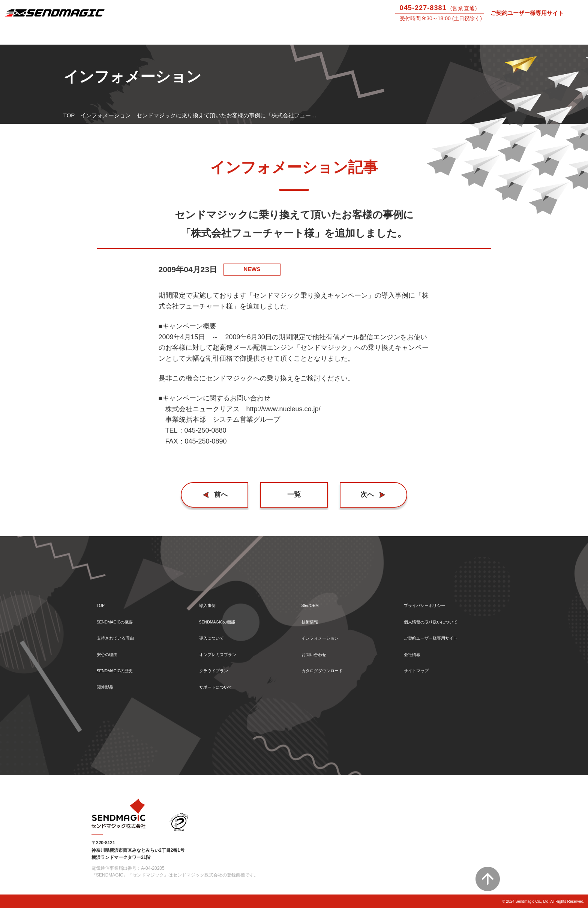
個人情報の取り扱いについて (440, 615)
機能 (184, 35)
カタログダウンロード (330, 669)
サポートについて (331, 35)
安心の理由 (111, 651)
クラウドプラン (219, 669)
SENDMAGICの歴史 (122, 669)
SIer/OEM (404, 35)
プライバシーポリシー (432, 597)
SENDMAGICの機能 (225, 615)
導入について (257, 35)
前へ (224, 495)
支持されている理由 (122, 633)
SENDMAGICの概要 (122, 615)
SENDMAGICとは (37, 35)
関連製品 (108, 687)
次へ (364, 495)
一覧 (294, 495)
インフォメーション (106, 115)
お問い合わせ (551, 35)
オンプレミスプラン (224, 651)
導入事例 (110, 35)
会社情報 (415, 651)
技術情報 (478, 35)
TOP (69, 115)
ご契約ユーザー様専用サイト (527, 13)
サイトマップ (421, 669)
